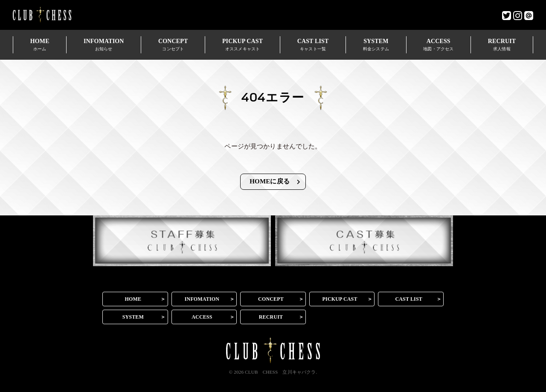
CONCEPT (173, 45)
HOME (40, 45)
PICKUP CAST (243, 45)
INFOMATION (104, 45)
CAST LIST (313, 45)
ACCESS (439, 45)
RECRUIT (502, 45)
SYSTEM (376, 45)
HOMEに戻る (276, 182)
